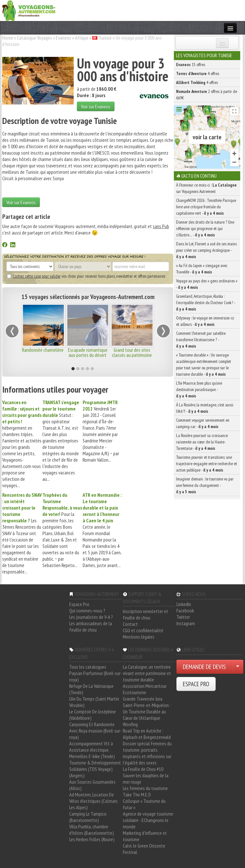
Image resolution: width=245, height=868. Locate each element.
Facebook (185, 611)
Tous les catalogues (88, 667)
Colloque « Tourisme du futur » (144, 804)
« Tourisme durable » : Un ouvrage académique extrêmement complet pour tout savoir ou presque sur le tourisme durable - (204, 365)
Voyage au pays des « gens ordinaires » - (207, 284)
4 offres (198, 73)
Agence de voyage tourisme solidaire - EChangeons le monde (148, 820)
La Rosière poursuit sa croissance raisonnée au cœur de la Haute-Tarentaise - (202, 442)
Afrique (82, 38)
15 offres (191, 65)
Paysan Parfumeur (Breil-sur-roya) (96, 676)
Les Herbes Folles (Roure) (92, 839)
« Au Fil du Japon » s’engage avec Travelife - (202, 269)
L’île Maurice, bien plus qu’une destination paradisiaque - (199, 389)
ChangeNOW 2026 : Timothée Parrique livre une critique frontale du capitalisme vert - (206, 207)
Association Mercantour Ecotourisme (145, 689)
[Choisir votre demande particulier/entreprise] (238, 667)
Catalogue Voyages (34, 38)
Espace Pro (79, 604)
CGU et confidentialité (143, 630)
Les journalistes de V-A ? (91, 617)
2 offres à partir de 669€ (207, 95)
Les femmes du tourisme (145, 788)
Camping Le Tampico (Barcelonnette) (88, 817)
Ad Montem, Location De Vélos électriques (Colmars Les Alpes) (93, 801)
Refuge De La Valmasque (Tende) (91, 689)
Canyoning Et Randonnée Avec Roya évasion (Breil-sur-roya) (95, 731)
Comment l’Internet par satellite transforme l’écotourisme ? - (201, 340)
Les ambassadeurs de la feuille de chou (91, 626)
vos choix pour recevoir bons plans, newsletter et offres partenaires (86, 276)
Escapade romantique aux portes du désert (88, 352)
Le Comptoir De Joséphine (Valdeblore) (93, 715)
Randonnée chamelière (43, 350)
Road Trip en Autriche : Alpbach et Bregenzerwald (147, 734)
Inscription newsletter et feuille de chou (145, 614)
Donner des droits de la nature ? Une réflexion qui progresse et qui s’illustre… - (205, 228)
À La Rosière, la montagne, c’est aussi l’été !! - (205, 408)
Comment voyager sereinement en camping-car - (203, 423)
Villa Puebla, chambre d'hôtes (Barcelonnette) (92, 830)
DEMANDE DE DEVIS (204, 667)
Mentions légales (139, 637)
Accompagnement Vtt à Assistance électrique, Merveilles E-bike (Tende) (92, 750)
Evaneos (63, 38)
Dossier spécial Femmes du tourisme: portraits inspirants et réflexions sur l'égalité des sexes (147, 753)
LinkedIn (184, 604)
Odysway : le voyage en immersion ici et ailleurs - (205, 321)
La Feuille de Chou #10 (143, 769)
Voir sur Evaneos (96, 106)
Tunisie (105, 38)
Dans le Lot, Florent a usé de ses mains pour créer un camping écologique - (206, 250)
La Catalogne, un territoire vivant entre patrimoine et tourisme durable (147, 673)
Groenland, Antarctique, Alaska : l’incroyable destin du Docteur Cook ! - (206, 303)
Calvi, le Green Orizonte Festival (144, 849)
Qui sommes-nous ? (87, 611)
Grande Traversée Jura (143, 699)
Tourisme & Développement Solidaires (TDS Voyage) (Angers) (95, 769)
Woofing (130, 724)
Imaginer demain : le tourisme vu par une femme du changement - (205, 485)
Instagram (186, 623)
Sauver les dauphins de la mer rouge (146, 779)
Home (8, 38)
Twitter (183, 617)
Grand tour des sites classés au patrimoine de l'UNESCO (132, 355)
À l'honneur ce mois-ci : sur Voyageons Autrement (206, 188)
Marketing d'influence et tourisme (145, 836)
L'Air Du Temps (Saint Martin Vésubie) (94, 702)
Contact (130, 624)
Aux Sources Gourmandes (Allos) (92, 785)
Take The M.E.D (137, 795)
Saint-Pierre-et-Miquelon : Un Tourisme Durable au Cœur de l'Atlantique (147, 711)
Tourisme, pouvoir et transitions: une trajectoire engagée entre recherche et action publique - (207, 464)
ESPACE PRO (196, 684)
